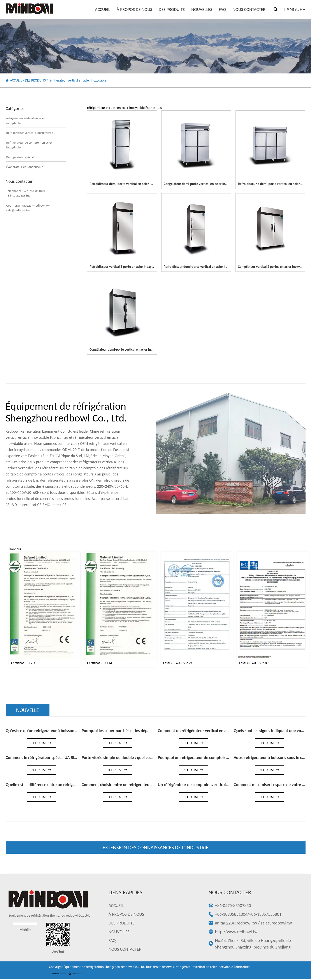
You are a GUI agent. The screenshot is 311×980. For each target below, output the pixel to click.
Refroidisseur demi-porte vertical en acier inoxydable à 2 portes (135, 184)
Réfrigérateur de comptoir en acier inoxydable (29, 145)
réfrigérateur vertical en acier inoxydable (26, 121)
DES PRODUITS (172, 9)
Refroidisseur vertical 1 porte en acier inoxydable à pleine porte (135, 267)
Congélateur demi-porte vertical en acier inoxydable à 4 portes (209, 184)
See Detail (41, 743)
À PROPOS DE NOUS (134, 9)
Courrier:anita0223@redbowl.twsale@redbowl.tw (28, 208)
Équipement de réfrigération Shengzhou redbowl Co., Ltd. (104, 967)
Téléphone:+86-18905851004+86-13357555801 (26, 193)
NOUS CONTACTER (249, 9)
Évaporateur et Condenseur (25, 167)
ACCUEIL (103, 9)
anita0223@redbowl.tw (236, 924)
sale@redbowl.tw (276, 924)
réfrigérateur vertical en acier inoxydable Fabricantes (213, 967)
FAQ (222, 9)
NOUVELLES (202, 9)
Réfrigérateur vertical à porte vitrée (30, 133)
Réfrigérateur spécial (20, 157)
